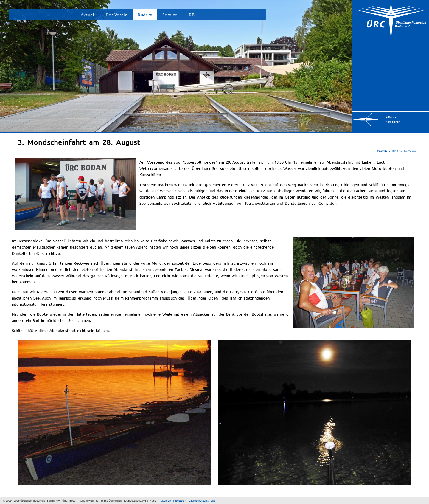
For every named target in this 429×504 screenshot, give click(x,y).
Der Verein (117, 15)
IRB (191, 15)
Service (170, 15)
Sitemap (166, 500)
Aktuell (88, 15)
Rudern (145, 15)
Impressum (180, 500)
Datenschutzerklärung (202, 500)
